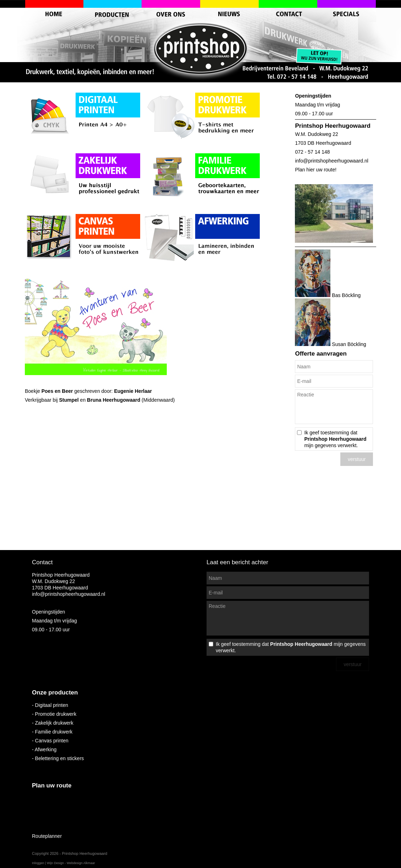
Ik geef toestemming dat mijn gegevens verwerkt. (335, 439)
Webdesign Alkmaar (81, 863)
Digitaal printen (52, 705)
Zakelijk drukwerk (54, 723)
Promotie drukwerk (56, 714)
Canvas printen (52, 741)
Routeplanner (47, 836)
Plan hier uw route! (316, 170)
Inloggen (38, 863)
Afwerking (46, 749)
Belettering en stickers (60, 758)
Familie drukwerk (54, 732)
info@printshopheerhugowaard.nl (331, 161)
